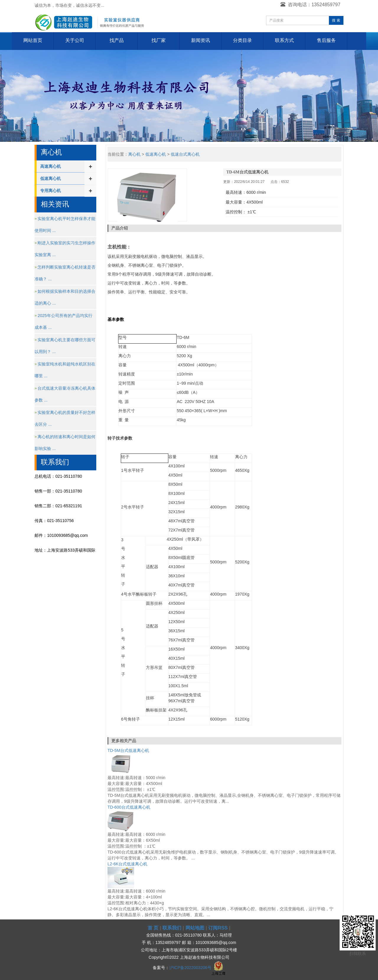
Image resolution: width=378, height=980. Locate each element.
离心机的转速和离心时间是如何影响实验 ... (65, 443)
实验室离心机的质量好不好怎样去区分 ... (65, 418)
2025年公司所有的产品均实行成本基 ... (63, 321)
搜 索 (336, 20)
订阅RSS (218, 928)
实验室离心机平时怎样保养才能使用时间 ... (65, 225)
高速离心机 (50, 166)
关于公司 (75, 40)
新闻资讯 (201, 40)
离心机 (134, 154)
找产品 (117, 40)
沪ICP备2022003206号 (190, 968)
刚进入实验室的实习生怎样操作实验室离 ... (65, 249)
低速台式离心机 (185, 154)
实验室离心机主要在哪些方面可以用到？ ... (65, 346)
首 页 (153, 928)
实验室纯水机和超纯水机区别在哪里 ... (65, 370)
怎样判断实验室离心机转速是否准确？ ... (65, 273)
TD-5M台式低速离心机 (128, 750)
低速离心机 (50, 178)
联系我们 (172, 928)
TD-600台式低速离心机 (129, 807)
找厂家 (159, 40)
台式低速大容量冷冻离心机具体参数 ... (65, 394)
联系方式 (284, 40)
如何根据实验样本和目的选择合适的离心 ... (65, 297)
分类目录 (242, 40)
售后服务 (326, 40)
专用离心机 (50, 191)
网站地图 (195, 928)
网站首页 (33, 40)
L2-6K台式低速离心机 (127, 864)
